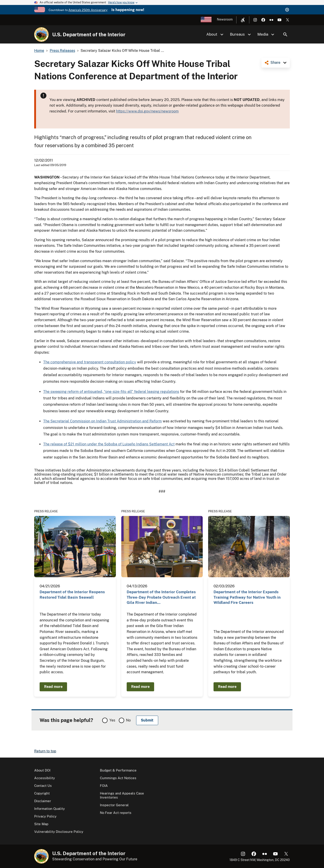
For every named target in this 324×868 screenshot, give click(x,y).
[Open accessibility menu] (243, 20)
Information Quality (49, 809)
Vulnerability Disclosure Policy (59, 832)
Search (285, 34)
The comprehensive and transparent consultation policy (90, 362)
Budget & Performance (118, 770)
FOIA (104, 786)
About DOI (42, 770)
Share (275, 63)
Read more (53, 687)
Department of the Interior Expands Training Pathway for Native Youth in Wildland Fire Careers (247, 597)
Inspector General (114, 805)
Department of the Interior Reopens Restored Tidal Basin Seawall (72, 594)
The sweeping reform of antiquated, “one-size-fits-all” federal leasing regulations (111, 392)
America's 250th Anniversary (88, 10)
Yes (112, 720)
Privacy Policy (45, 816)
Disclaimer (43, 801)
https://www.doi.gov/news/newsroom (147, 111)
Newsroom (225, 19)
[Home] (41, 34)
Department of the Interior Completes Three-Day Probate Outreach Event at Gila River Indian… (161, 597)
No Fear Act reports (116, 813)
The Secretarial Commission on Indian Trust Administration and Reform (102, 421)
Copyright (42, 793)
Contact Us (43, 786)
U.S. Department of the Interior (89, 34)
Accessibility (45, 778)
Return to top (45, 751)
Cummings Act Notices (118, 778)
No (128, 720)
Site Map (41, 824)
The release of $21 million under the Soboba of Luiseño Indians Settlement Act (109, 444)
